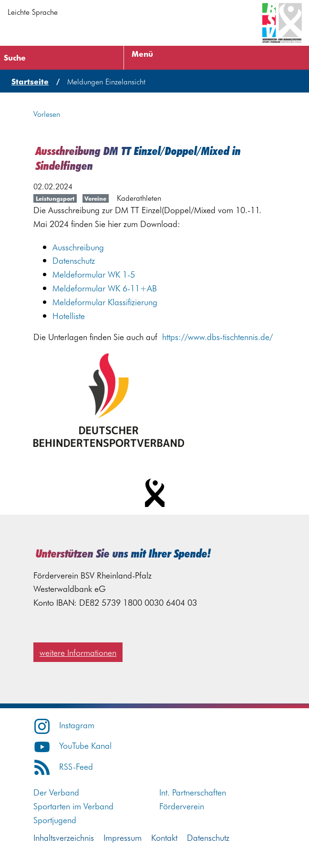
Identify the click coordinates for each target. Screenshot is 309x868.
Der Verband (56, 792)
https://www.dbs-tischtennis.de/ (217, 336)
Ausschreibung (78, 247)
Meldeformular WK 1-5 (94, 274)
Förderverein (182, 806)
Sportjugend (55, 820)
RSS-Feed (63, 766)
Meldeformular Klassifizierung (105, 302)
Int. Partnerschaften (193, 792)
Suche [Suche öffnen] (15, 57)
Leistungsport (55, 198)
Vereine (95, 198)
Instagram (64, 725)
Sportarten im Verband (73, 806)
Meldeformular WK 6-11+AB (105, 288)
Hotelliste (69, 315)
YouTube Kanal (72, 745)
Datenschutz (74, 260)
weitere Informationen (78, 652)
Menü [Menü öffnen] (142, 53)
